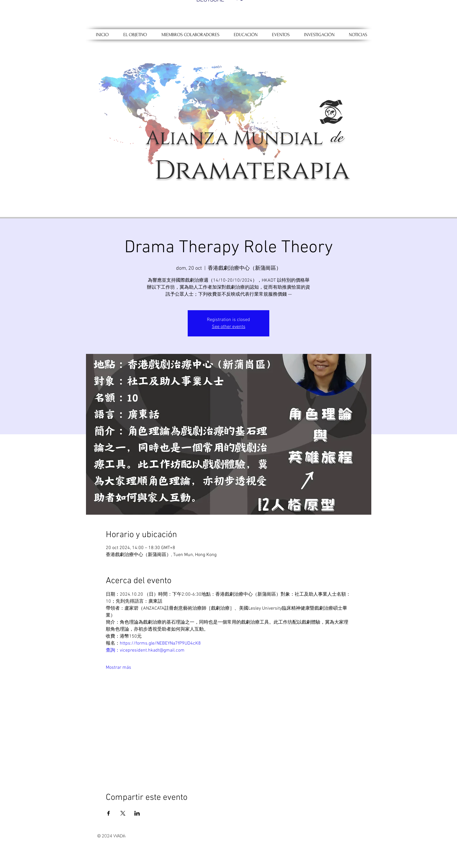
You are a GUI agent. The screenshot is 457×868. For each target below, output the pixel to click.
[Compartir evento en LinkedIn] (137, 813)
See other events (229, 327)
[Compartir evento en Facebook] (109, 813)
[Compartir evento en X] (123, 813)
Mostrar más (118, 668)
